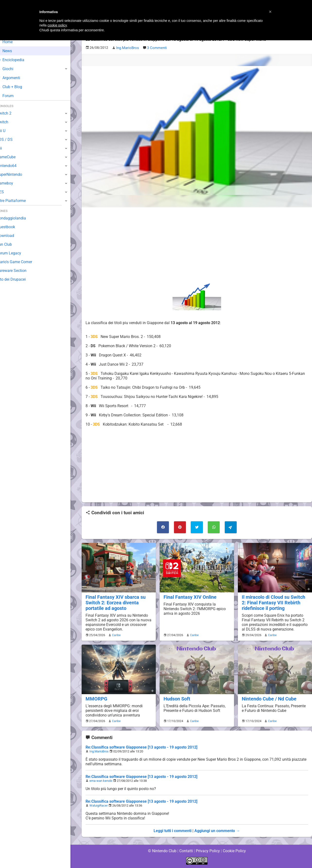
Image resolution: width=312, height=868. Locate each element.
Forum (12, 96)
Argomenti (16, 78)
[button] (270, 12)
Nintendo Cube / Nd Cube (268, 703)
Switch (10, 122)
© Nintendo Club (162, 851)
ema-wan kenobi (101, 785)
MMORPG (96, 703)
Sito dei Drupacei (18, 279)
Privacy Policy (208, 851)
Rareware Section (19, 271)
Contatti (186, 851)
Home (12, 42)
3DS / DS (12, 139)
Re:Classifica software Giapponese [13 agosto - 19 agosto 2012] (142, 751)
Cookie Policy (234, 851)
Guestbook (13, 227)
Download (13, 236)
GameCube (13, 157)
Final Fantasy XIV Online (189, 596)
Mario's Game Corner (22, 262)
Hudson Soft (177, 703)
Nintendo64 (14, 166)
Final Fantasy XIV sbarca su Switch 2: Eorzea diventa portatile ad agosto (114, 602)
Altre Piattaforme (19, 201)
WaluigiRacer (98, 809)
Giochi (12, 69)
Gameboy (12, 183)
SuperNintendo (17, 174)
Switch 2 (11, 113)
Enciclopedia (18, 60)
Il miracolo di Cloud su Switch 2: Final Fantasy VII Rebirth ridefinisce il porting (273, 602)
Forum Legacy (16, 253)
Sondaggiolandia (18, 218)
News (12, 51)
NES (8, 192)
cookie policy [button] (57, 25)
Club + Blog (17, 87)
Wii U (8, 131)
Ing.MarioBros (99, 755)
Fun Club (11, 244)
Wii (7, 148)
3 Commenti (156, 48)
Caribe (116, 639)
